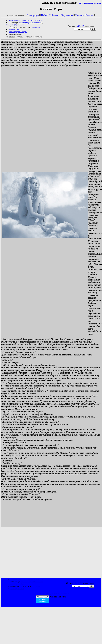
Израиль (19, 29)
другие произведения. (90, 3)
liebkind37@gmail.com (15, 25)
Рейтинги (54, 15)
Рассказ (12, 29)
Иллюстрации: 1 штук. (18, 32)
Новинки (79, 15)
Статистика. (35, 27)
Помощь (90, 15)
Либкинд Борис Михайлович (30, 22)
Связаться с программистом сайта (51, 594)
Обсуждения (67, 15)
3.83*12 (80, 26)
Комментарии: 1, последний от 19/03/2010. (26, 20)
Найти (44, 15)
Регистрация (33, 15)
